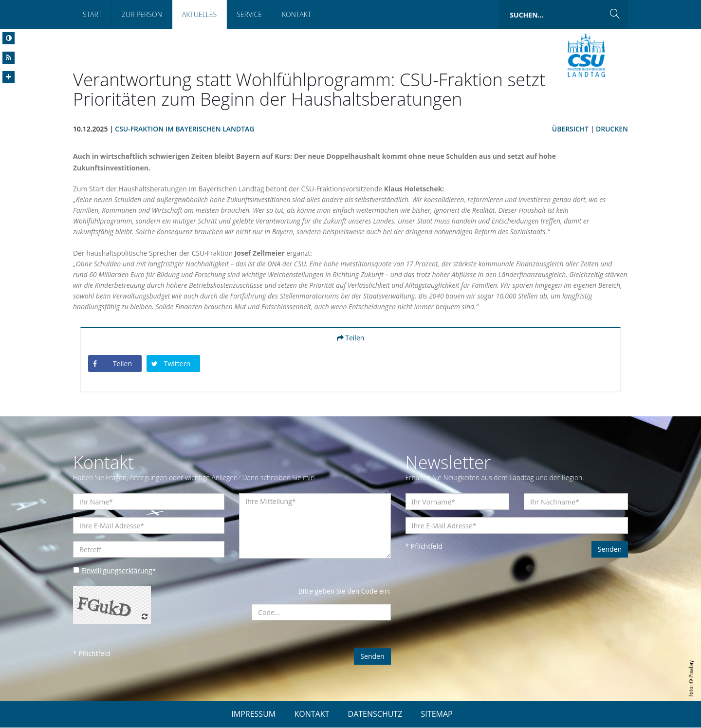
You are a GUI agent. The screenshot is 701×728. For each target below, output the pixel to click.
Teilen (351, 338)
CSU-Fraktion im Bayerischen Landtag (185, 129)
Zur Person (142, 14)
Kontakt (296, 14)
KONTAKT (312, 714)
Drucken (612, 129)
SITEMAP (437, 714)
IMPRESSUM (253, 714)
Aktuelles (199, 14)
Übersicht (570, 129)
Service (249, 14)
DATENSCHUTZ (375, 714)
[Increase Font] (9, 77)
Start (92, 14)
